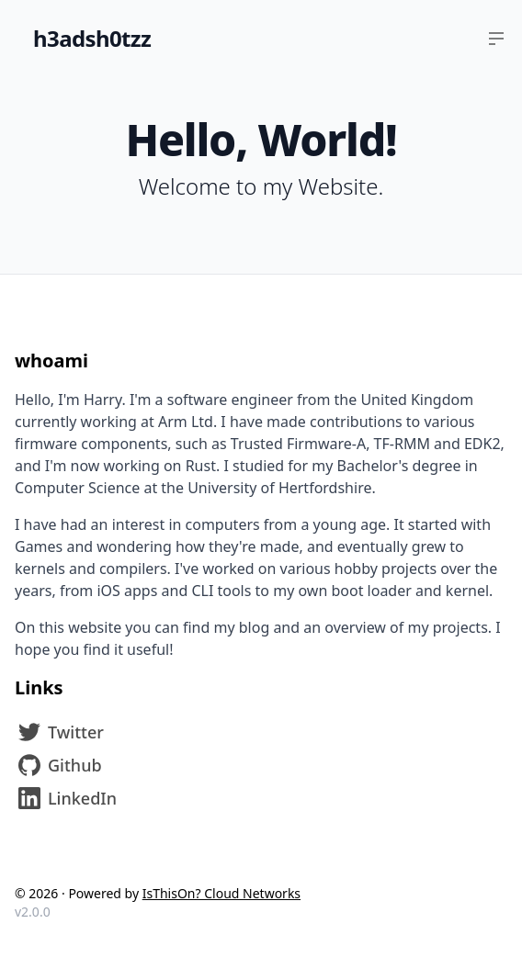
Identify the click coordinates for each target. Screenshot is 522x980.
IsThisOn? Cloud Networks (221, 893)
